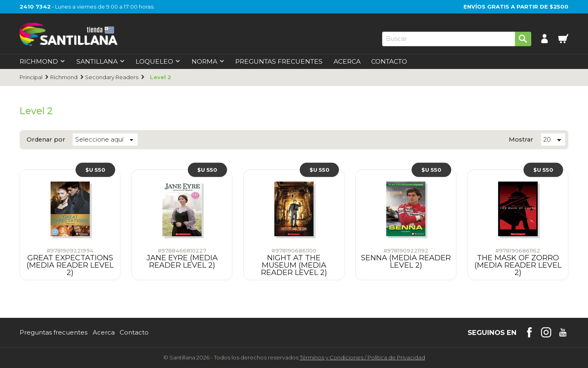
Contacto (389, 62)
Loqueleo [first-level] (158, 62)
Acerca (347, 62)
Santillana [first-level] (101, 62)
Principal (31, 77)
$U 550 (95, 170)
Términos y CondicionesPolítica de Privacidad (362, 357)
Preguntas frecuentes (53, 333)
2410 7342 (35, 7)
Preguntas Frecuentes (279, 62)
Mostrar (521, 140)
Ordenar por (46, 140)
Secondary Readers (112, 77)
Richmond (64, 77)
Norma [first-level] (208, 62)
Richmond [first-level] (42, 62)
